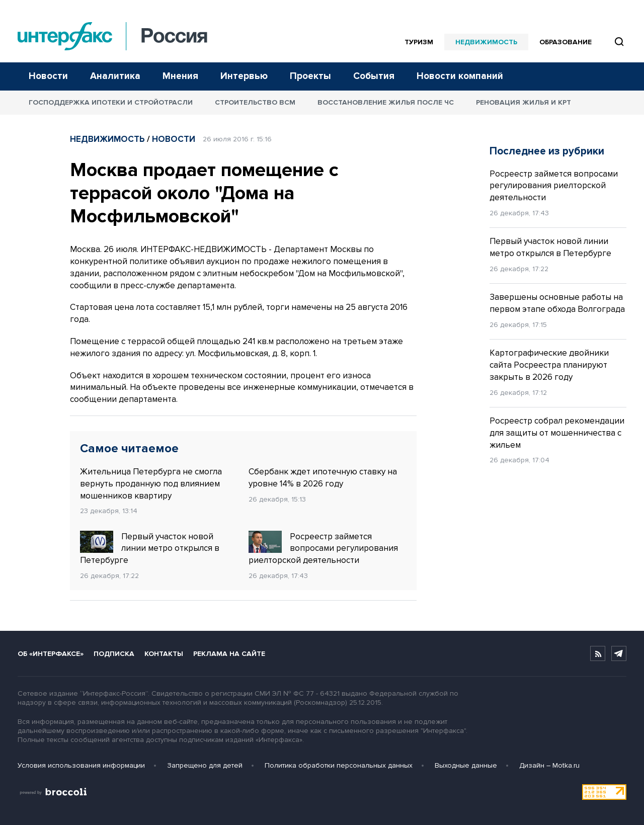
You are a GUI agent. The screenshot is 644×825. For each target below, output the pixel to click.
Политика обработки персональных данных (339, 765)
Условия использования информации (81, 765)
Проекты (310, 76)
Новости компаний (460, 76)
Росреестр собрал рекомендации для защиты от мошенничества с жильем (557, 433)
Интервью (244, 76)
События (374, 76)
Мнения (180, 76)
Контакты (164, 654)
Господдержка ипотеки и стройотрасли (111, 102)
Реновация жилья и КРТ (524, 102)
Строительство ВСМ (255, 102)
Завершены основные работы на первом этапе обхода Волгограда (557, 303)
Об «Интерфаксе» (51, 654)
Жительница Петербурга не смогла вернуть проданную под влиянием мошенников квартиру (151, 484)
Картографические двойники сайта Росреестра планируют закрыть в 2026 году (549, 365)
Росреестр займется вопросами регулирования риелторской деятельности (323, 548)
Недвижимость (486, 42)
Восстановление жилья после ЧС (386, 102)
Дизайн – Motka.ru (549, 765)
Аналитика (115, 76)
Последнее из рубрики (547, 151)
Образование (566, 42)
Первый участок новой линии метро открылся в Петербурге (150, 548)
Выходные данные (466, 765)
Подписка (114, 654)
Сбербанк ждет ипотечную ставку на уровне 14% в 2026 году (323, 478)
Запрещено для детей (205, 765)
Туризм (419, 42)
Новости (48, 76)
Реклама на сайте (229, 654)
